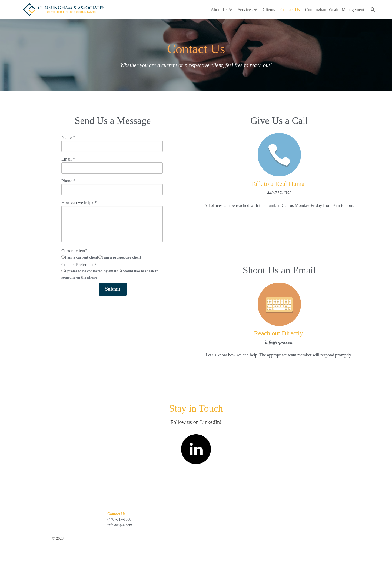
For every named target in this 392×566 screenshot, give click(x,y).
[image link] (64, 9)
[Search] (373, 9)
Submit (113, 289)
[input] (112, 146)
